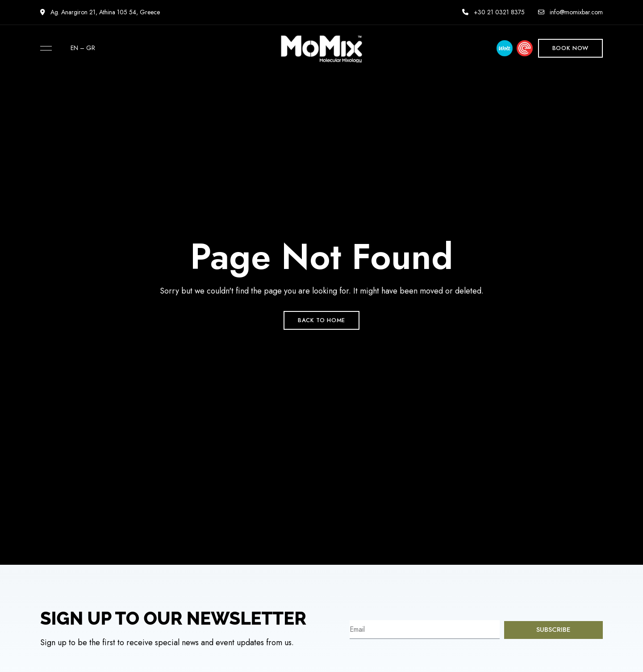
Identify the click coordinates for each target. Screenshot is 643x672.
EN (74, 48)
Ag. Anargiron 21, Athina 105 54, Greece (100, 12)
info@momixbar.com (570, 12)
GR (91, 48)
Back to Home (321, 320)
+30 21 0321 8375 (493, 12)
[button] (570, 48)
